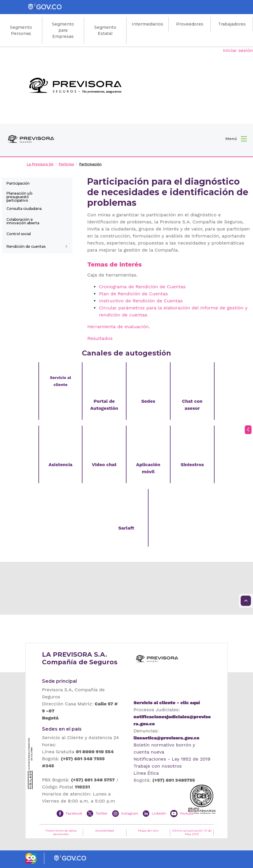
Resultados (100, 338)
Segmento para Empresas (63, 30)
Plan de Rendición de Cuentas (133, 294)
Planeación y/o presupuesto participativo (20, 197)
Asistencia (60, 465)
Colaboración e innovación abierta (23, 221)
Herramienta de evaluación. (119, 327)
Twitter (102, 813)
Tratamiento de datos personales (61, 832)
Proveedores (190, 24)
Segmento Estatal (105, 30)
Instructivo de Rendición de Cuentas (141, 301)
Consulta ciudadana (24, 209)
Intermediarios (147, 24)
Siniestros (192, 465)
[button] (236, 139)
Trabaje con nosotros (158, 766)
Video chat (104, 465)
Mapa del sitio (148, 831)
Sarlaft (126, 528)
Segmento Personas (21, 30)
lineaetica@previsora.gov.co (166, 738)
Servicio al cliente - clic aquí (167, 703)
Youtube (187, 813)
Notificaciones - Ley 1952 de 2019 (172, 759)
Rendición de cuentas (26, 246)
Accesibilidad (104, 831)
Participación (18, 183)
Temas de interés (114, 264)
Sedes (148, 401)
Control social (19, 234)
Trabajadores (232, 24)
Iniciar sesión (238, 50)
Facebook (74, 813)
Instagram (130, 813)
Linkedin (159, 813)
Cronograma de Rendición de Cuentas (142, 287)
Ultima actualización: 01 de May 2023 (192, 832)
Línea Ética (146, 773)
